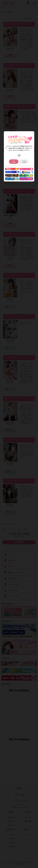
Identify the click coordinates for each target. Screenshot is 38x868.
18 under (24, 162)
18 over (14, 162)
